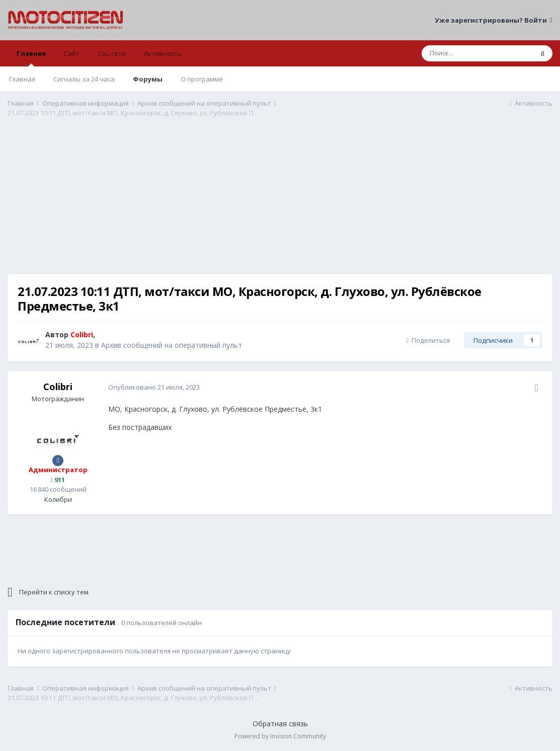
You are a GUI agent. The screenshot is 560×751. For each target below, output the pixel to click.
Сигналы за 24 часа (84, 79)
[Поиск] (477, 53)
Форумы (148, 79)
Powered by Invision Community (280, 736)
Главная (31, 58)
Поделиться (428, 340)
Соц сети (112, 53)
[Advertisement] (280, 204)
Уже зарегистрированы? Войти (494, 20)
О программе (202, 79)
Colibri (58, 387)
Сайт (72, 53)
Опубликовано (154, 387)
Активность (163, 53)
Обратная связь (280, 724)
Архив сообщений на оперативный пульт (172, 345)
